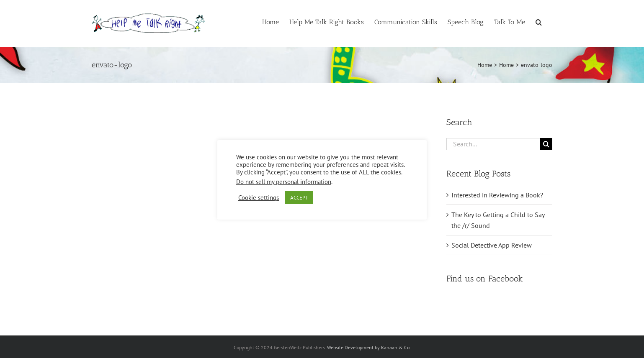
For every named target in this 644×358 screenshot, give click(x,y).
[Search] (546, 144)
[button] (539, 22)
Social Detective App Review (492, 245)
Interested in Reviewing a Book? (497, 195)
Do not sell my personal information (284, 182)
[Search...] (493, 144)
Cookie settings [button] (259, 198)
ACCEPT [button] (299, 198)
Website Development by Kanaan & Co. (369, 347)
